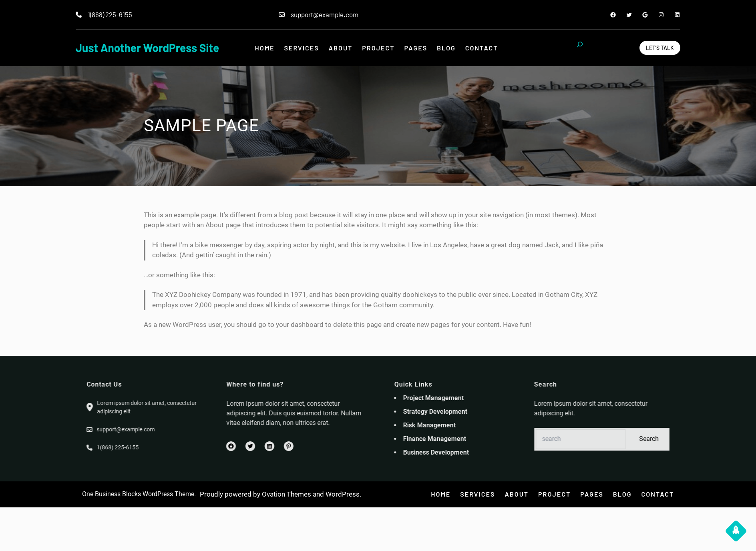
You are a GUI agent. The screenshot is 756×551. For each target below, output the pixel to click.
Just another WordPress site (147, 48)
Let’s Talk (660, 48)
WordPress (343, 494)
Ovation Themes (287, 494)
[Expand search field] (580, 48)
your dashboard (300, 325)
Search (725, 439)
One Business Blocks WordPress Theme (138, 494)
